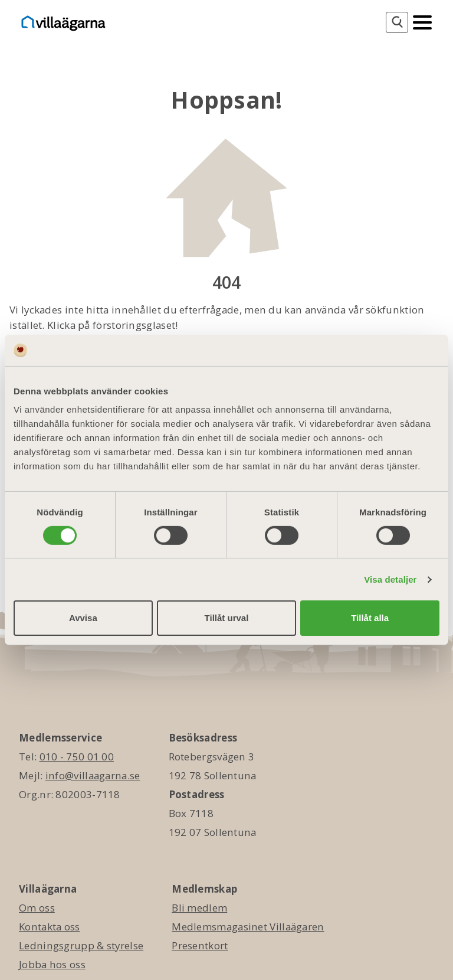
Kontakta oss (50, 927)
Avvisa (83, 618)
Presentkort (200, 945)
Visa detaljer (390, 579)
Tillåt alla (370, 618)
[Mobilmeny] (422, 21)
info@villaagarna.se (93, 775)
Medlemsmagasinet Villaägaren (248, 927)
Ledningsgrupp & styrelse (81, 945)
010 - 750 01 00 (77, 757)
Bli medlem (199, 908)
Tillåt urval (227, 618)
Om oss (37, 908)
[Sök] (397, 22)
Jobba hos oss (52, 964)
